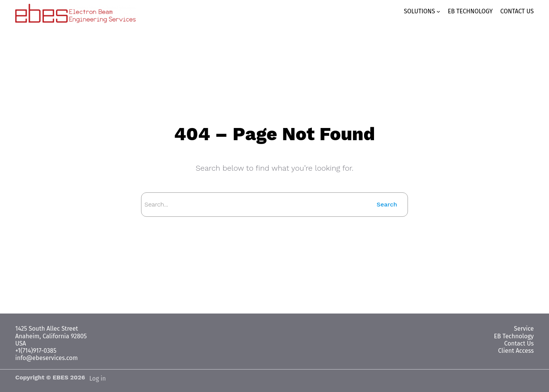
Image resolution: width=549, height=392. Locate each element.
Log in (98, 378)
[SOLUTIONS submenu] (425, 11)
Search (388, 204)
